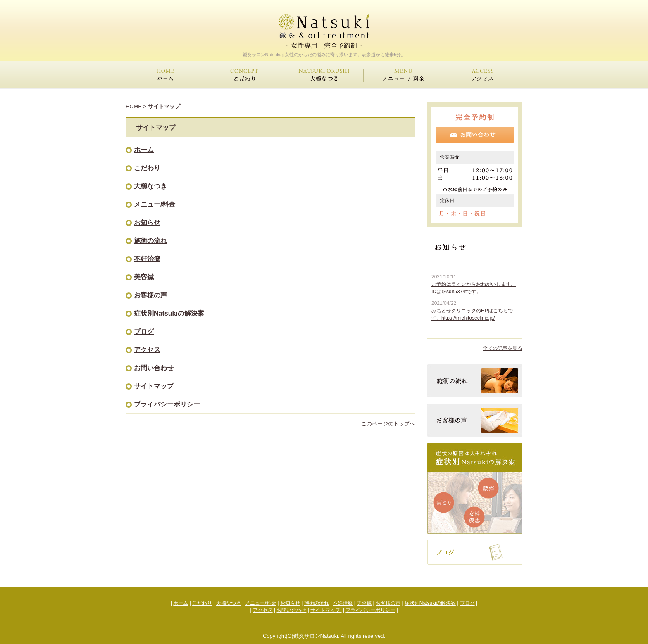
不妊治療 (147, 259)
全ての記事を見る (503, 348)
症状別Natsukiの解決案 (169, 313)
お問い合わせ (154, 368)
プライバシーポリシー (167, 404)
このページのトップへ (388, 424)
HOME (134, 106)
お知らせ (147, 222)
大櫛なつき (150, 186)
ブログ (144, 332)
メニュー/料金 (155, 204)
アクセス (147, 350)
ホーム (144, 150)
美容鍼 (144, 277)
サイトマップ (154, 386)
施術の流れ (150, 241)
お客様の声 (150, 295)
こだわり (147, 168)
